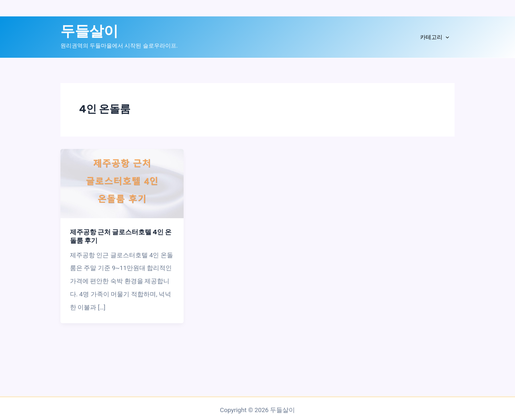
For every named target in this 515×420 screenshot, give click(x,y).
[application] (446, 37)
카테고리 (435, 37)
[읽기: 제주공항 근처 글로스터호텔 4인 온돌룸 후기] (122, 183)
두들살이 (89, 31)
